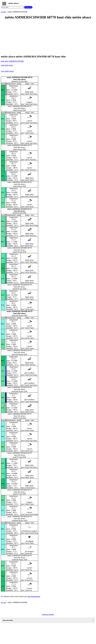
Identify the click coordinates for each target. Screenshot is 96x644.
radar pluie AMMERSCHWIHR (12, 61)
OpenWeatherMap (34, 596)
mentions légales (48, 614)
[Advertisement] (48, 37)
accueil (3, 12)
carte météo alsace (7, 71)
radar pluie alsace (7, 65)
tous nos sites (8, 620)
